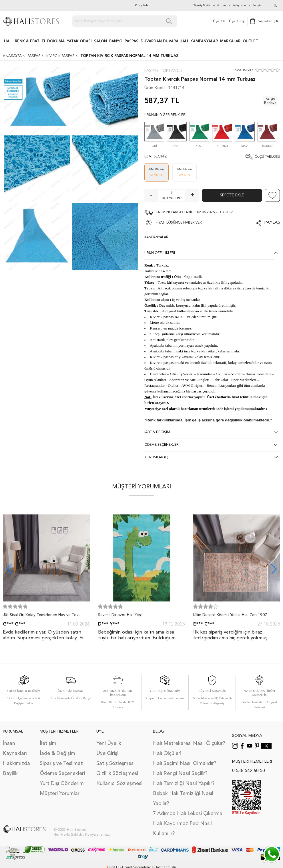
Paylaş (272, 223)
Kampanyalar (204, 41)
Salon (100, 41)
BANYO (116, 41)
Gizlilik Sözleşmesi (117, 774)
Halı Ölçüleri (167, 753)
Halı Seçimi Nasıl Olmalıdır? (185, 764)
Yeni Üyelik (109, 743)
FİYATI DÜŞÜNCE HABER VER (179, 223)
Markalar (230, 41)
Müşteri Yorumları (60, 794)
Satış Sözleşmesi (115, 764)
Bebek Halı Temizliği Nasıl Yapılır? (183, 799)
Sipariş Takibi (202, 5)
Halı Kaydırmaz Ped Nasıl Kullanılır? (182, 829)
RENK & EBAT (27, 41)
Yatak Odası (79, 41)
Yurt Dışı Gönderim (62, 784)
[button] (274, 569)
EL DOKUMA (53, 41)
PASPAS (131, 41)
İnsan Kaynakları (15, 748)
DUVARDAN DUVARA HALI (164, 41)
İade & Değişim (57, 753)
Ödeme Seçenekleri (62, 774)
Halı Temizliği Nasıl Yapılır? (184, 784)
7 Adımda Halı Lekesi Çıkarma (188, 814)
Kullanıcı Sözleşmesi (119, 784)
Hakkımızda (16, 764)
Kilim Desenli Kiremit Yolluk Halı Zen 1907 (230, 615)
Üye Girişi (237, 21)
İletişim (48, 743)
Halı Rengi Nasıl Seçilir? (180, 774)
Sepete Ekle (232, 195)
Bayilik (10, 774)
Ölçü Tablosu (267, 157)
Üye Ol (219, 21)
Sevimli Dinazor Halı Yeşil (120, 615)
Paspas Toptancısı (164, 71)
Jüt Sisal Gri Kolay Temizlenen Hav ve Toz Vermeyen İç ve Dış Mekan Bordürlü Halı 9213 (44, 616)
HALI (8, 41)
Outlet (250, 41)
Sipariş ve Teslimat (61, 764)
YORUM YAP (244, 71)
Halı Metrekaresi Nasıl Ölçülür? (189, 743)
